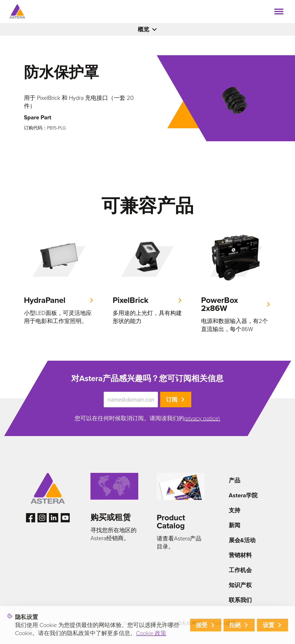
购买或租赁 (111, 517)
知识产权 (240, 585)
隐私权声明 (189, 623)
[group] (59, 278)
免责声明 (157, 623)
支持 (235, 510)
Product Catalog (171, 522)
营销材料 (240, 555)
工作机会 (240, 570)
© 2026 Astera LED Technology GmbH (98, 623)
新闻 (235, 525)
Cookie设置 (224, 623)
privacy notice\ (202, 418)
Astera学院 (243, 495)
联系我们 (240, 600)
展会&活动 (242, 540)
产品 (235, 480)
